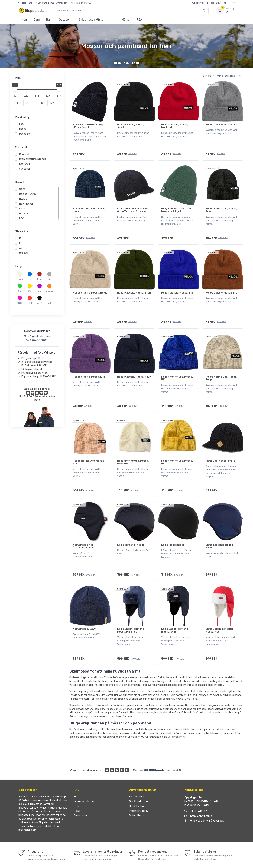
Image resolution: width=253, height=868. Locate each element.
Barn (49, 20)
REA (140, 20)
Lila (40, 291)
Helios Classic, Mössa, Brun (222, 288)
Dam (37, 20)
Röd (30, 303)
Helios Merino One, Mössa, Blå (177, 371)
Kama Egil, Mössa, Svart (220, 451)
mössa (98, 688)
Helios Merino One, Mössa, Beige (221, 371)
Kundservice (198, 3)
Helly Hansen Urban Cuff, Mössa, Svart (88, 126)
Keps (22, 124)
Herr (24, 20)
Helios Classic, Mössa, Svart (131, 126)
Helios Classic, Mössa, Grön (134, 288)
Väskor (100, 20)
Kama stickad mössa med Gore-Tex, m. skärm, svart (133, 208)
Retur (232, 3)
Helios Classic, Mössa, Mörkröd (175, 126)
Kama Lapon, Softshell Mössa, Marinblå (131, 616)
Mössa (23, 129)
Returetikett (137, 798)
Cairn (22, 189)
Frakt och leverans (217, 3)
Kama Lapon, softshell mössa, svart (175, 616)
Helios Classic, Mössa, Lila (89, 369)
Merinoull (24, 154)
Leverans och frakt (85, 784)
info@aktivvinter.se (198, 799)
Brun (40, 279)
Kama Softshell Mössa (131, 533)
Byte (77, 789)
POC (22, 219)
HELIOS (23, 199)
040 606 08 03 (196, 794)
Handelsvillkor (137, 789)
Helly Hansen (26, 204)
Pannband (25, 134)
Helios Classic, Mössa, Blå (177, 288)
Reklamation (81, 798)
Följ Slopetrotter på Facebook (204, 804)
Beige (20, 279)
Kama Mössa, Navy (84, 614)
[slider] (15, 89)
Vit (49, 303)
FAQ (76, 779)
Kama (22, 209)
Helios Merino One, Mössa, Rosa (89, 453)
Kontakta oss (137, 779)
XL (21, 248)
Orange (49, 291)
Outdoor (64, 20)
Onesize (24, 253)
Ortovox (24, 214)
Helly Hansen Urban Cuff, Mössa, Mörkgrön (176, 208)
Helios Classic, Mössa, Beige (90, 288)
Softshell (24, 164)
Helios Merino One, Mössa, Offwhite (133, 453)
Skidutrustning (86, 20)
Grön (20, 291)
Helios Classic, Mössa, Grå (222, 125)
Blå (30, 279)
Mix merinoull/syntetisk (32, 159)
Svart (40, 303)
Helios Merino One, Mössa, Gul (177, 453)
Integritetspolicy (139, 794)
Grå (49, 279)
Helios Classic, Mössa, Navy (134, 369)
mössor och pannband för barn (114, 699)
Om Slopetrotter (139, 784)
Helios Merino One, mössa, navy (89, 208)
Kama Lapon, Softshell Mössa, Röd (220, 616)
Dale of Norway (28, 194)
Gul (30, 291)
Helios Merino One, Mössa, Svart (221, 208)
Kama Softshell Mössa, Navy (220, 534)
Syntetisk (25, 169)
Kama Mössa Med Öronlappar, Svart (84, 534)
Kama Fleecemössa (173, 533)
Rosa (20, 303)
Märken (126, 20)
